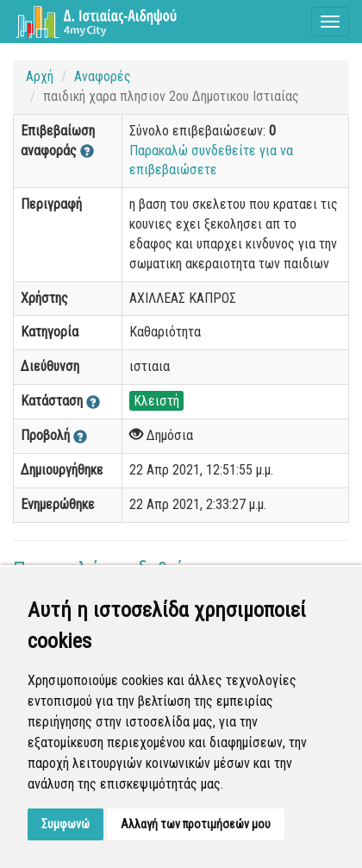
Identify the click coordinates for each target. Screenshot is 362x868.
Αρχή (40, 76)
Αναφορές (103, 76)
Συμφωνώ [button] (66, 824)
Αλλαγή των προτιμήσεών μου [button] (196, 824)
